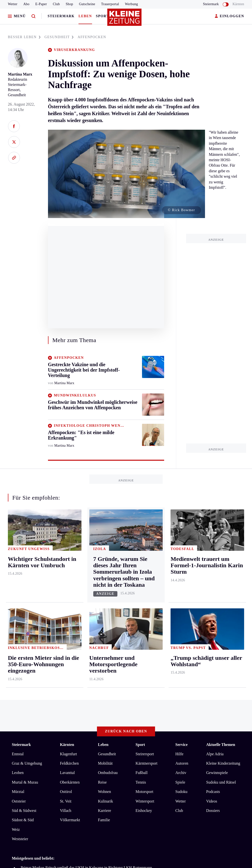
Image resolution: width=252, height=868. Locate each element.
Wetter (13, 4)
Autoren (182, 563)
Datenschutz (58, 710)
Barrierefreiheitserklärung (94, 710)
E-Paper (41, 4)
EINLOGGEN (229, 16)
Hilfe (180, 554)
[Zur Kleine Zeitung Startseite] (125, 19)
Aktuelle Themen (221, 545)
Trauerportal (110, 4)
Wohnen (104, 592)
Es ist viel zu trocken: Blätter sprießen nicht (55, 675)
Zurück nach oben (126, 531)
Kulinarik (105, 601)
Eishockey (144, 611)
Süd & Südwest (24, 611)
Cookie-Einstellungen (139, 710)
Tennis (141, 582)
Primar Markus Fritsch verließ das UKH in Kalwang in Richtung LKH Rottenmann (86, 668)
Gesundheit (107, 554)
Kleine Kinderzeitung (223, 563)
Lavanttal (67, 573)
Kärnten (238, 4)
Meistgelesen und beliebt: (33, 658)
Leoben (18, 573)
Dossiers (213, 611)
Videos (212, 601)
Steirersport (145, 554)
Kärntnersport (147, 563)
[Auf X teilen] (14, 142)
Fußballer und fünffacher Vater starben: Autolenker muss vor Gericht (75, 683)
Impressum (21, 710)
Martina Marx (20, 74)
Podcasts (213, 592)
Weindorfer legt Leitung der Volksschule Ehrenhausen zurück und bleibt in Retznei (86, 690)
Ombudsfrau (108, 573)
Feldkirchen (69, 563)
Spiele (180, 582)
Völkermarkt (70, 620)
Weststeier (20, 639)
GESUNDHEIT (59, 37)
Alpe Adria (215, 554)
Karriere (104, 611)
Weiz (16, 629)
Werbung (132, 4)
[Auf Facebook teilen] (14, 126)
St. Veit (66, 601)
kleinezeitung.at (39, 727)
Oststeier (19, 601)
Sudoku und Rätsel (221, 582)
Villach (65, 611)
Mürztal (18, 592)
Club (56, 4)
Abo (26, 4)
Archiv (181, 573)
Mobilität (105, 563)
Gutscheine (87, 4)
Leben (85, 16)
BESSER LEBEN (24, 37)
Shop (69, 4)
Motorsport (144, 592)
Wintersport (145, 601)
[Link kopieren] (14, 158)
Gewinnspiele (217, 573)
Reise (102, 582)
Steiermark (61, 16)
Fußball (142, 573)
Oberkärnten (70, 582)
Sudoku (181, 592)
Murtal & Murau (25, 582)
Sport (102, 16)
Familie (104, 620)
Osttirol (66, 592)
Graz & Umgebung (27, 563)
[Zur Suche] (33, 16)
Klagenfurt (68, 554)
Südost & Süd (23, 620)
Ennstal (18, 554)
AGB (39, 710)
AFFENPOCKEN (92, 37)
